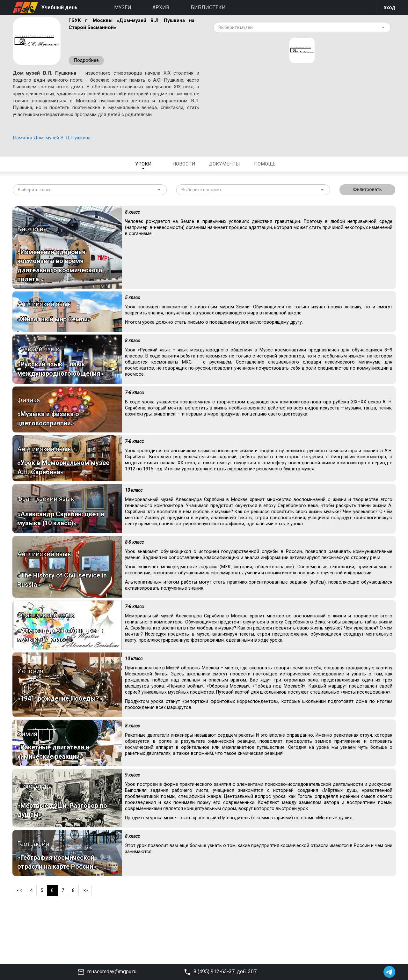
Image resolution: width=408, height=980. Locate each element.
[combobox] (302, 29)
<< (20, 943)
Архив (161, 7)
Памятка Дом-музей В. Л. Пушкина (55, 150)
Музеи (123, 7)
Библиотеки (208, 7)
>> (87, 943)
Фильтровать (368, 203)
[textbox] (300, 29)
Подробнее (87, 61)
